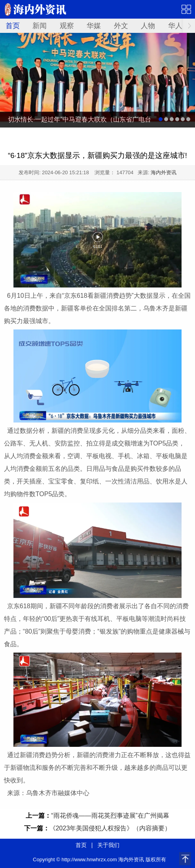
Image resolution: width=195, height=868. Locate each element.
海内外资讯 (164, 172)
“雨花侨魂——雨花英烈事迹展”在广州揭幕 (110, 816)
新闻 (40, 26)
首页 (13, 26)
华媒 (94, 26)
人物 (148, 26)
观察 (67, 26)
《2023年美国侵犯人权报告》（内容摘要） (110, 828)
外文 (121, 26)
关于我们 (108, 845)
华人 (175, 26)
